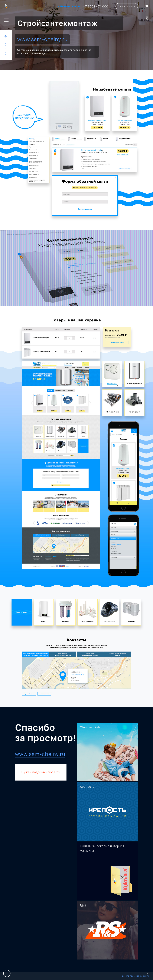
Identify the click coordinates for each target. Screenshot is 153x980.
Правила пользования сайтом (136, 976)
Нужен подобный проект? (41, 772)
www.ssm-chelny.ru (42, 39)
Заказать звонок (127, 6)
